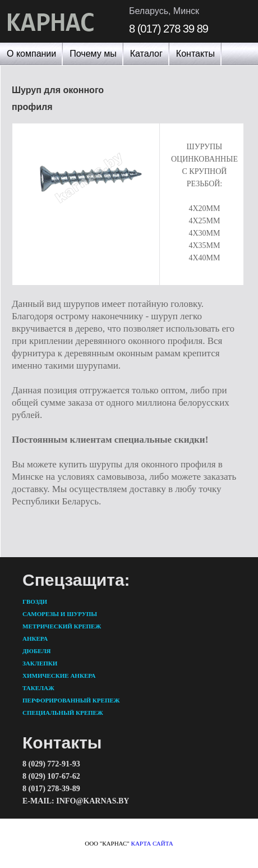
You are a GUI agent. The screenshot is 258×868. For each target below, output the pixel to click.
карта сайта (152, 843)
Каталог (146, 54)
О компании (31, 54)
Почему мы (93, 54)
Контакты (195, 54)
